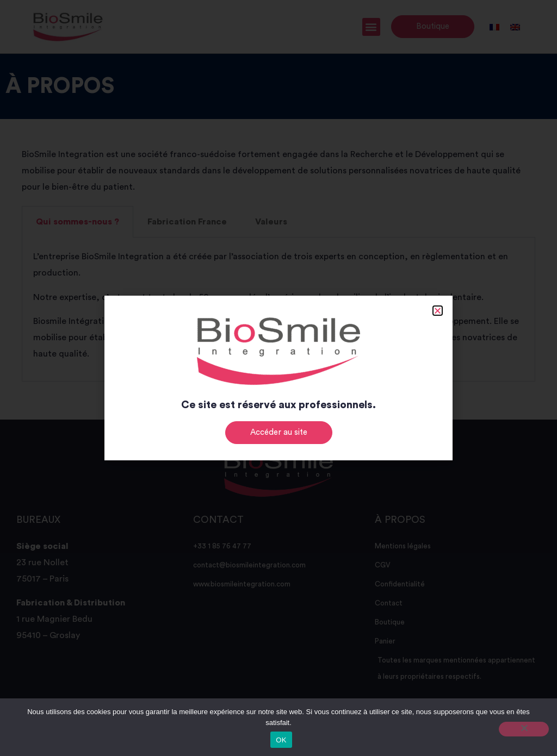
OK (281, 740)
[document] (278, 378)
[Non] (524, 729)
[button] (438, 311)
